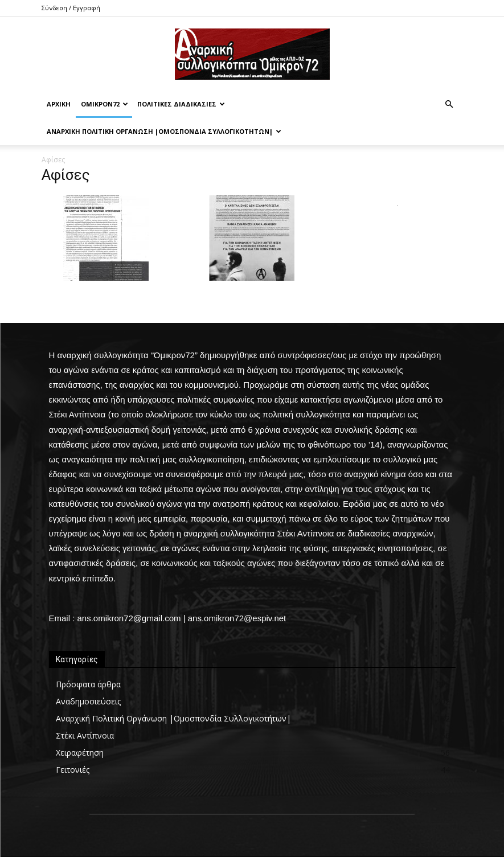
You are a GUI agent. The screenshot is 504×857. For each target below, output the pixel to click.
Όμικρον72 (105, 104)
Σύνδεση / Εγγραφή (71, 8)
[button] (449, 104)
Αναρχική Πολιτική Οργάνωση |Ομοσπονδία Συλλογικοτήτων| (164, 131)
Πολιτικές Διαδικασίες (181, 104)
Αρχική (59, 104)
